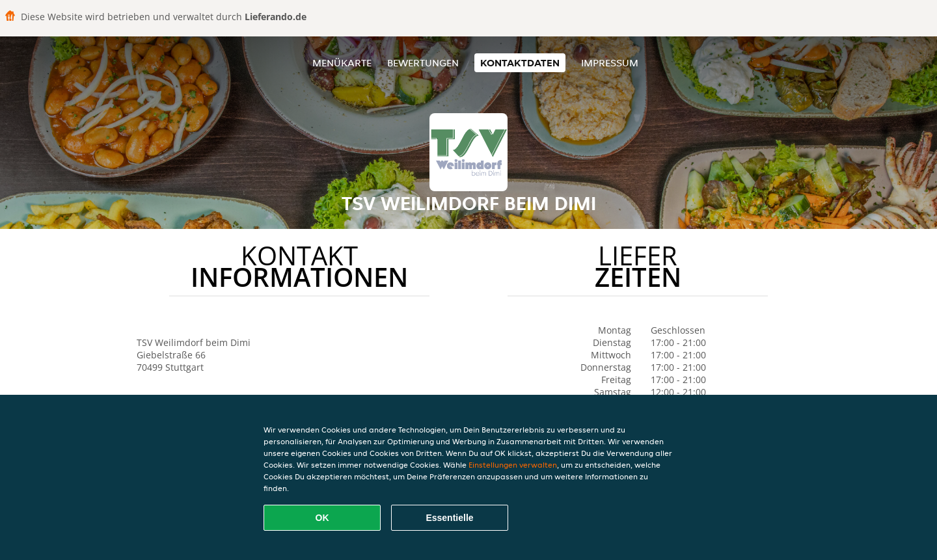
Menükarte (342, 63)
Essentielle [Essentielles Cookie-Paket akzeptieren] (449, 518)
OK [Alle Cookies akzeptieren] (322, 518)
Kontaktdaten (520, 63)
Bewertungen (423, 63)
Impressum (610, 63)
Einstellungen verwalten (513, 465)
